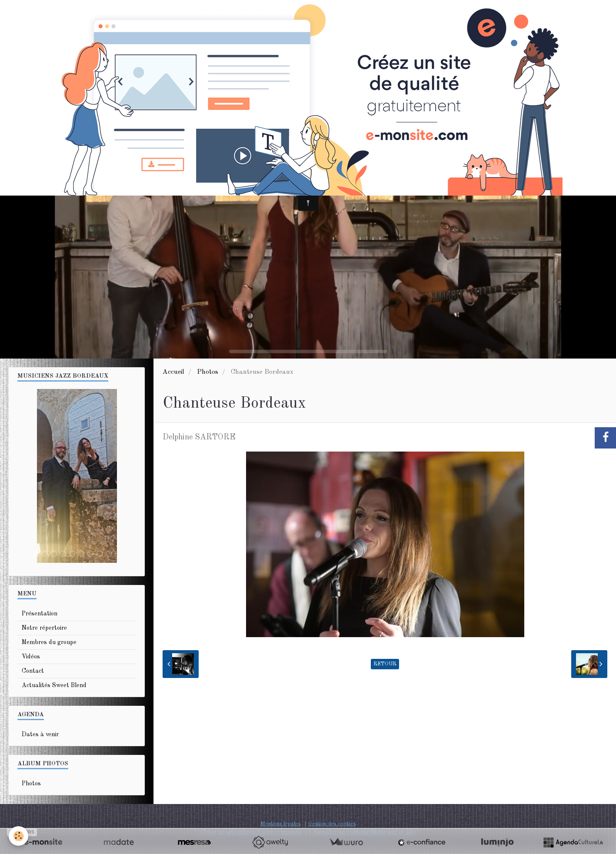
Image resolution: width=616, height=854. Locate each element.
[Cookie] (18, 836)
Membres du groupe (49, 642)
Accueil (173, 372)
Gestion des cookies (332, 824)
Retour (385, 664)
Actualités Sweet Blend (54, 685)
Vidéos (31, 657)
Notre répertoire (44, 628)
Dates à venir (40, 734)
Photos (208, 372)
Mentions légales (280, 824)
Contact (33, 671)
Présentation (40, 614)
